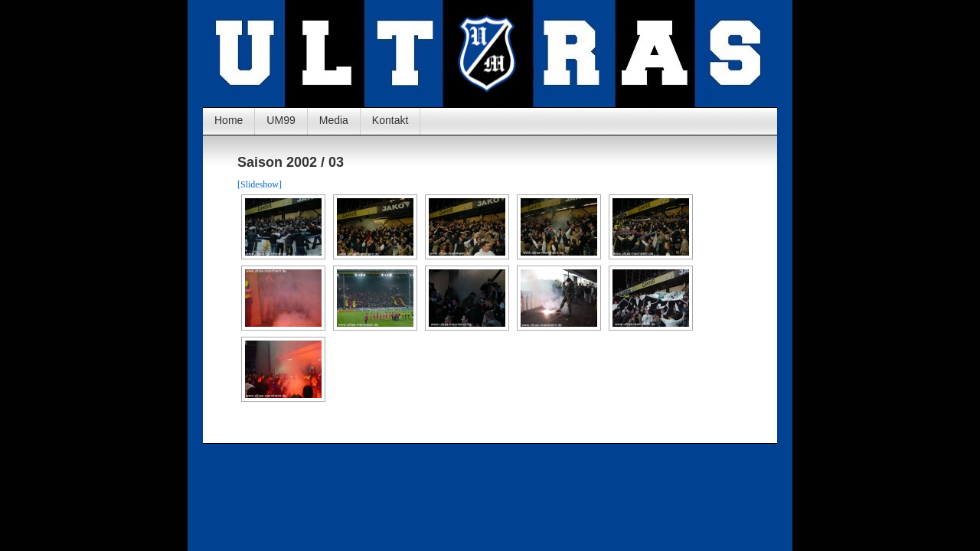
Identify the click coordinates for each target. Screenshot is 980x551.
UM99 (281, 120)
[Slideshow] (260, 184)
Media (334, 120)
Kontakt (390, 120)
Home (229, 120)
